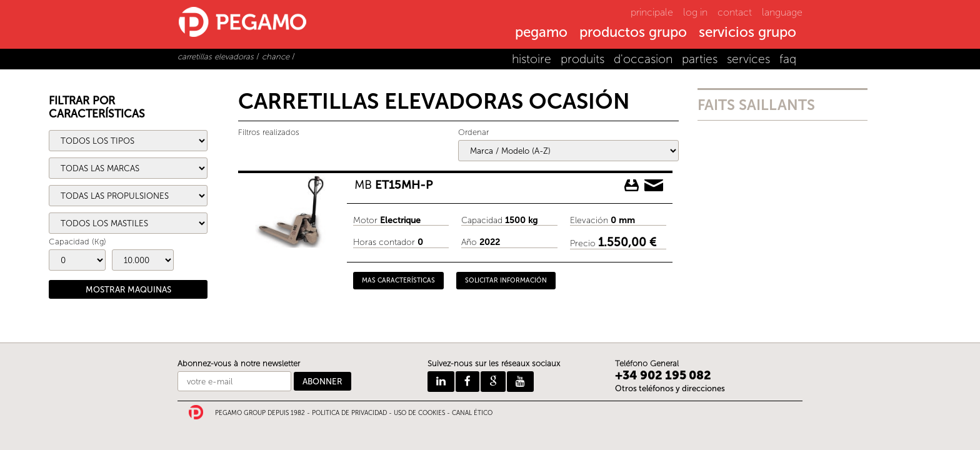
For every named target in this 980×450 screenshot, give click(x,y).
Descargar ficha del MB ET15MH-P (632, 186)
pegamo (541, 33)
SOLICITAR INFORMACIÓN (506, 280)
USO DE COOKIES (419, 413)
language (782, 12)
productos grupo (633, 33)
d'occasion (643, 59)
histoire (532, 59)
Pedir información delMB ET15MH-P (654, 186)
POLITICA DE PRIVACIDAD (349, 413)
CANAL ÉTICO (472, 413)
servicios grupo (747, 33)
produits (582, 59)
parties (700, 59)
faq (788, 59)
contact (735, 12)
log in (695, 12)
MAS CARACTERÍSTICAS (398, 280)
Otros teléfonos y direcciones (670, 388)
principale (652, 12)
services (748, 59)
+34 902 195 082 (663, 375)
